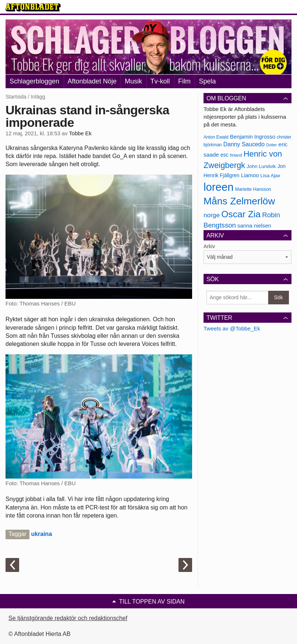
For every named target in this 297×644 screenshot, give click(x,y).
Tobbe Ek (80, 133)
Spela (207, 81)
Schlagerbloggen (34, 81)
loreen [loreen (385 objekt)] (219, 187)
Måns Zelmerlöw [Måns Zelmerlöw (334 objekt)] (239, 201)
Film (184, 81)
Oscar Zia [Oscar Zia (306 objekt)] (241, 214)
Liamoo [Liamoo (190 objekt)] (250, 175)
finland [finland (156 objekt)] (236, 155)
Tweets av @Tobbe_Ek (232, 328)
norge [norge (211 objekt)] (212, 215)
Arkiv (209, 246)
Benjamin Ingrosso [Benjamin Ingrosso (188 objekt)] (253, 137)
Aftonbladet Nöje (92, 81)
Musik (133, 81)
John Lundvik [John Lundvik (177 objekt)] (261, 166)
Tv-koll (160, 81)
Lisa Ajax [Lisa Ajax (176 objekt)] (271, 176)
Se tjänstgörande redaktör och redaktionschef (68, 618)
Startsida (16, 97)
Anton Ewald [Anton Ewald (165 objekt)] (216, 137)
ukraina (41, 534)
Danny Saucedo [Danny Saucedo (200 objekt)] (244, 144)
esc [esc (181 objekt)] (224, 155)
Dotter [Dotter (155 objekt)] (271, 145)
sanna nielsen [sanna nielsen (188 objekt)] (254, 226)
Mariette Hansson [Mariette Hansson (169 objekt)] (253, 189)
